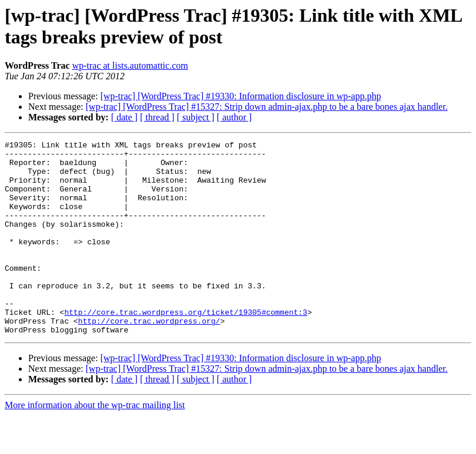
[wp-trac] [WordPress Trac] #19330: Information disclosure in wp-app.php (241, 96)
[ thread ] (157, 117)
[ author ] (234, 117)
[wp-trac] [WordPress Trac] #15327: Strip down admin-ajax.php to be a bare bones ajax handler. (267, 107)
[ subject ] (196, 117)
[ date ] (124, 117)
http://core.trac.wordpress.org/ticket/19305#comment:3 (185, 347)
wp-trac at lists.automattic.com (130, 65)
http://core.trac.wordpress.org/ (149, 358)
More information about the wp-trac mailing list (95, 444)
